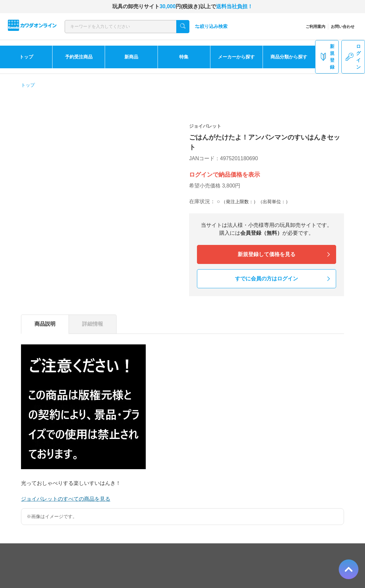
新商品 (131, 57)
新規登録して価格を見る (267, 254)
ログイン (353, 57)
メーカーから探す (236, 57)
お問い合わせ (343, 27)
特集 (184, 57)
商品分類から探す (289, 57)
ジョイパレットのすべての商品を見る (66, 499)
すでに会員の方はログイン (267, 279)
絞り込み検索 (211, 26)
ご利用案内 (315, 27)
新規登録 (327, 57)
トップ (26, 57)
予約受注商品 (79, 57)
